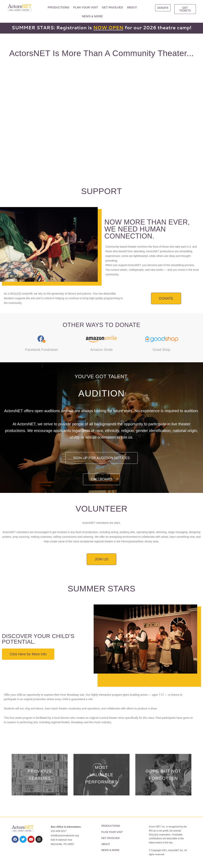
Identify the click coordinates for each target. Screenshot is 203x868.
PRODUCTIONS (58, 7)
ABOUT (132, 7)
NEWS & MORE (92, 16)
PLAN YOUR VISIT (86, 7)
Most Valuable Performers (101, 775)
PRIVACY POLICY (60, 852)
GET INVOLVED (112, 7)
